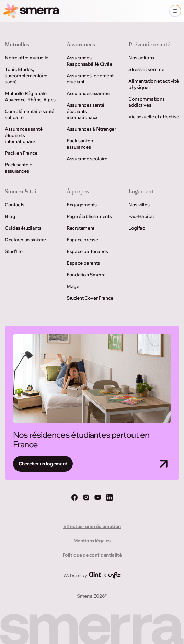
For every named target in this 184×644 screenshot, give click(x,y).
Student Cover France (90, 298)
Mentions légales (92, 541)
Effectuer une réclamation (92, 526)
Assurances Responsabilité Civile (89, 61)
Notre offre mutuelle (27, 58)
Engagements (82, 205)
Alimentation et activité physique (153, 84)
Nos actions (141, 58)
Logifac (137, 228)
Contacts (15, 205)
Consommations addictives (146, 102)
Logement (141, 191)
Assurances (81, 44)
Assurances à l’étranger (91, 129)
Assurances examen (88, 93)
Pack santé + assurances (19, 168)
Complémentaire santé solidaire (30, 114)
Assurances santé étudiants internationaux (24, 135)
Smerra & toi (20, 191)
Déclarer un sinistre (25, 240)
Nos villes (139, 205)
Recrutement (80, 228)
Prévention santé (149, 44)
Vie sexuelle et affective (154, 117)
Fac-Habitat (141, 216)
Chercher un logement (43, 464)
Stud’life (14, 251)
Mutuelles (17, 44)
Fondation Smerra (86, 275)
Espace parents (83, 263)
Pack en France (21, 153)
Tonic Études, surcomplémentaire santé (26, 76)
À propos (78, 191)
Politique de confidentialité (92, 555)
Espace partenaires (87, 251)
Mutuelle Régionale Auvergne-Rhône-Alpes (30, 96)
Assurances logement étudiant (90, 79)
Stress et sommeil (148, 69)
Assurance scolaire (87, 159)
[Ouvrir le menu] (175, 11)
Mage (73, 286)
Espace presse (82, 240)
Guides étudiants (23, 228)
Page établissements (89, 216)
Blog (10, 216)
